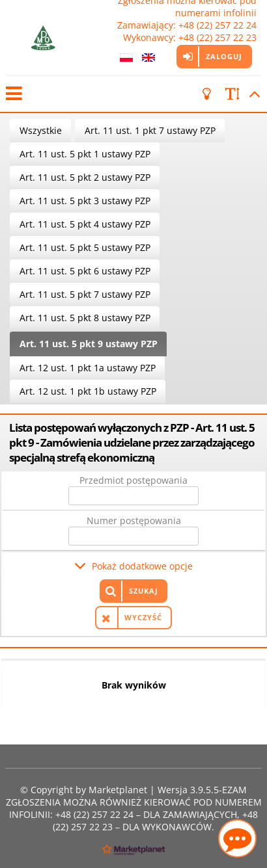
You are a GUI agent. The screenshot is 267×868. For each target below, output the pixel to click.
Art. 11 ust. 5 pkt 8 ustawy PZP (85, 318)
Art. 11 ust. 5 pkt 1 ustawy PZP (85, 154)
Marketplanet (118, 790)
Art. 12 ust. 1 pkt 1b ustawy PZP (88, 391)
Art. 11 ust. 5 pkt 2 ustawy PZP (85, 177)
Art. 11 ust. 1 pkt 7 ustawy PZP (150, 130)
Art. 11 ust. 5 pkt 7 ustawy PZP (85, 294)
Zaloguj (224, 56)
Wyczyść (143, 617)
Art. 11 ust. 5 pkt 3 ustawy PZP (85, 201)
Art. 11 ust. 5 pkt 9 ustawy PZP (89, 344)
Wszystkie (41, 130)
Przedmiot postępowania (133, 480)
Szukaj (144, 591)
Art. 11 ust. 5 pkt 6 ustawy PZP (85, 271)
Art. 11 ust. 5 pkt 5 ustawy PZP (85, 247)
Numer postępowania (134, 520)
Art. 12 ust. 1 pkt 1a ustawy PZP (88, 368)
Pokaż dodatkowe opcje (142, 566)
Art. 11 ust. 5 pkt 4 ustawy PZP (85, 224)
